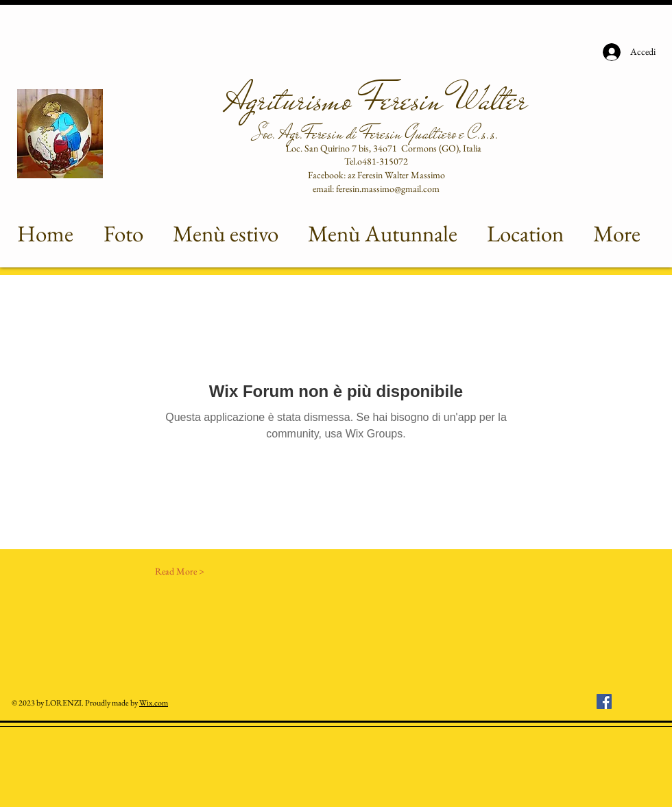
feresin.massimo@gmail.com (388, 189)
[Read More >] (180, 572)
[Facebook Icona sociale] (604, 701)
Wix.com (154, 703)
